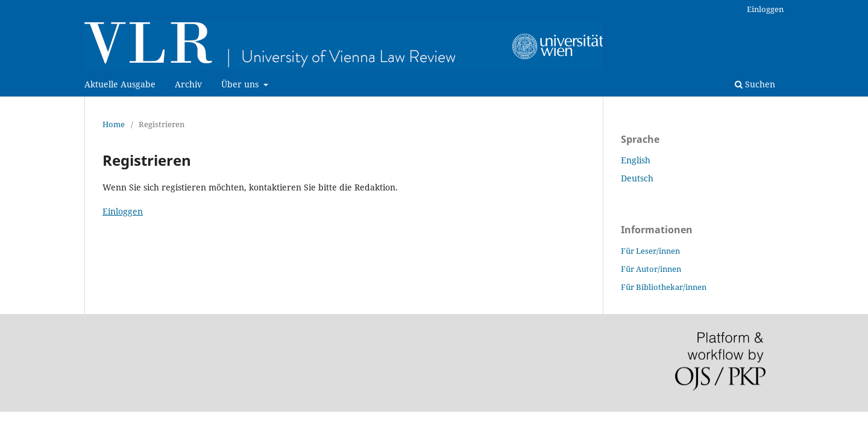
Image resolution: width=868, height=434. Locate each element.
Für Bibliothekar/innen (664, 287)
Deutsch (637, 178)
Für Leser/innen (650, 251)
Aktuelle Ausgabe (120, 84)
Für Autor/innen (651, 269)
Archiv (188, 84)
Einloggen (765, 9)
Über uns (241, 84)
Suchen (755, 84)
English (636, 160)
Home (114, 124)
